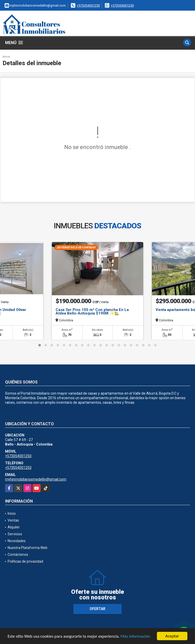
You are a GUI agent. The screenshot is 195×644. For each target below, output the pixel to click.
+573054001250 (88, 5)
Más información (135, 637)
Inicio (6, 57)
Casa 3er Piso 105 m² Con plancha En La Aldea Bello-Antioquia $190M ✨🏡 (92, 311)
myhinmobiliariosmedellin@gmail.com (36, 479)
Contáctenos (18, 555)
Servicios (15, 534)
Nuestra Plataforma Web (28, 548)
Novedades (17, 541)
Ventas (13, 520)
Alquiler (14, 527)
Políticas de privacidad (25, 561)
